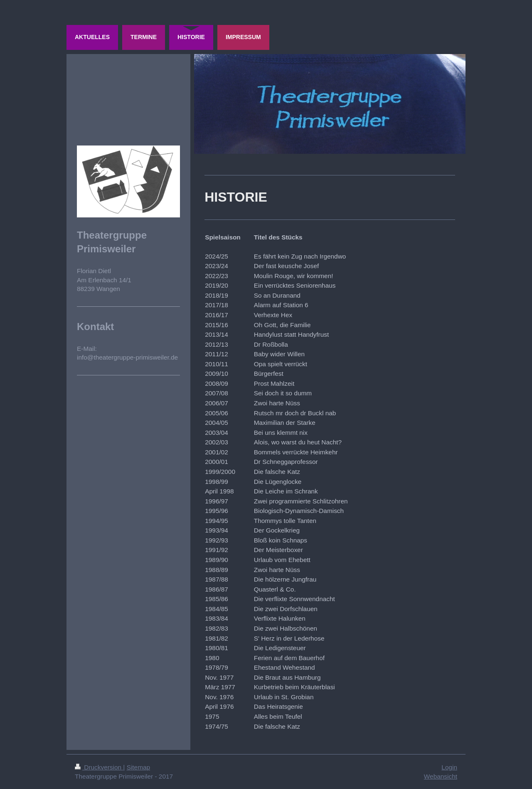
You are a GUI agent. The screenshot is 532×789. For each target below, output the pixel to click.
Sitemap (138, 767)
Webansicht (441, 776)
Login (449, 767)
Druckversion (99, 767)
